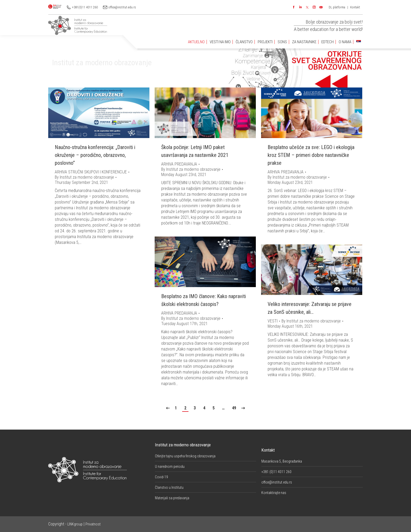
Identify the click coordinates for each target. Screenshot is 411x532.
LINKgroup (75, 524)
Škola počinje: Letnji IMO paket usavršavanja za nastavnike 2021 (195, 151)
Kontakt (355, 7)
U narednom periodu (170, 467)
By (84, 177)
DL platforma (337, 7)
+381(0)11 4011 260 (85, 7)
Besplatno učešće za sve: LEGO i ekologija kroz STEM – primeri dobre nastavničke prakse (311, 155)
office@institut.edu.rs (122, 7)
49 (234, 408)
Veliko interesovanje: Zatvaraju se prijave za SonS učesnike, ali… (310, 308)
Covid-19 (161, 477)
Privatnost (93, 524)
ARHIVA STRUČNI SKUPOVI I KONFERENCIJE (91, 172)
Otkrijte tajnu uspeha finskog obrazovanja (185, 456)
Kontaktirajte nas (274, 493)
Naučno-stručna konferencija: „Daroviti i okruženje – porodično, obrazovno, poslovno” (95, 155)
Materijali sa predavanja (172, 498)
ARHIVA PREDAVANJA (179, 164)
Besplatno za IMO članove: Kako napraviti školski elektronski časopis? (204, 300)
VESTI (273, 321)
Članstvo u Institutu (169, 487)
